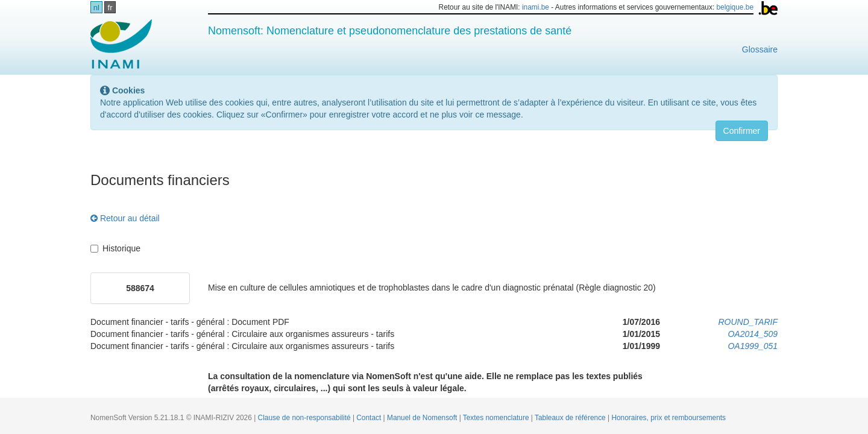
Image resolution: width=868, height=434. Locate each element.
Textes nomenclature (497, 418)
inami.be (536, 7)
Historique (115, 248)
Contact (370, 418)
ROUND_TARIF (748, 322)
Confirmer (742, 131)
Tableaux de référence (571, 418)
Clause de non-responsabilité (305, 418)
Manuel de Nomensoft (423, 418)
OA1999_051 (753, 346)
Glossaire (760, 49)
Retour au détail (125, 218)
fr (110, 8)
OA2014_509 (753, 334)
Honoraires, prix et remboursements (668, 418)
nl (96, 8)
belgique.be (735, 7)
